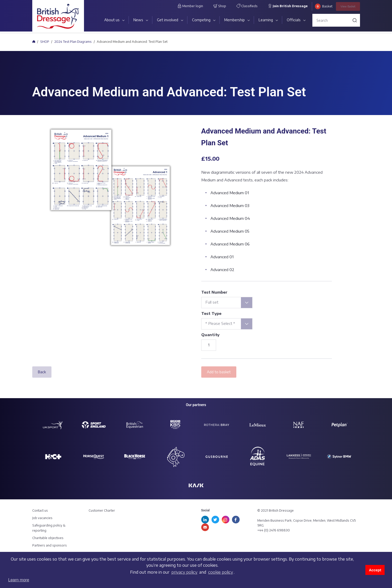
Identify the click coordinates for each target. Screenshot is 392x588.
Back (42, 372)
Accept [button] (375, 570)
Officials (294, 20)
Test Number (214, 292)
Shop (220, 6)
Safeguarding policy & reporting (49, 528)
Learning (266, 20)
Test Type (211, 313)
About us (112, 20)
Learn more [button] (19, 580)
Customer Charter (102, 510)
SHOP (45, 42)
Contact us (40, 510)
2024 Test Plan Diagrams (73, 42)
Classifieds (247, 6)
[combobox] (227, 303)
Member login (190, 6)
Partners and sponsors (50, 545)
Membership (235, 20)
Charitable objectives (48, 538)
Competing (201, 20)
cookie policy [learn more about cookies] (221, 572)
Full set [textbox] (212, 302)
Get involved (168, 20)
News (138, 20)
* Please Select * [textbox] (220, 323)
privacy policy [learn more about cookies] (184, 572)
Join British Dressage (288, 6)
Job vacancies (42, 518)
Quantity (210, 335)
